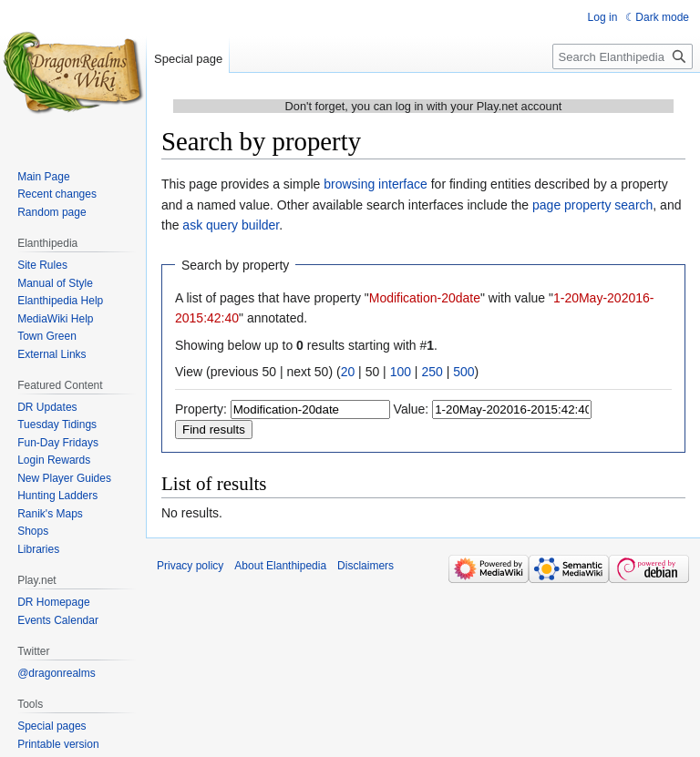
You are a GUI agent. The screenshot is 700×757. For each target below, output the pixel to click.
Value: (412, 409)
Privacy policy (190, 566)
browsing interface (376, 184)
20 (348, 372)
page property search (592, 205)
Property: (201, 409)
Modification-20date (425, 298)
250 (432, 372)
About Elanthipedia (280, 566)
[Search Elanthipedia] (623, 56)
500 (463, 372)
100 (401, 372)
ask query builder (231, 225)
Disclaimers (365, 566)
